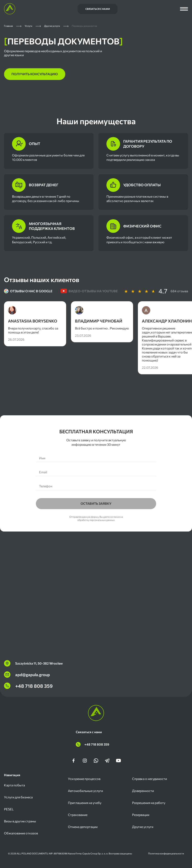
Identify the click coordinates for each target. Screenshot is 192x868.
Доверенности (143, 791)
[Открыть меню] (184, 9)
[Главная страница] (10, 9)
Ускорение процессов (84, 779)
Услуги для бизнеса (18, 797)
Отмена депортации (83, 827)
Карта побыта (14, 785)
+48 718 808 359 (28, 686)
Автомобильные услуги (85, 791)
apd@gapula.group (27, 675)
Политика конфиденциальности (166, 853)
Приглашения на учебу (85, 803)
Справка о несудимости (150, 779)
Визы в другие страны (20, 821)
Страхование (78, 815)
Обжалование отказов (21, 833)
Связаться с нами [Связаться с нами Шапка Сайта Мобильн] (98, 9)
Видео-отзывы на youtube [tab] (89, 291)
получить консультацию (35, 74)
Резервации (141, 815)
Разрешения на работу (149, 803)
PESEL (9, 809)
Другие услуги (143, 827)
